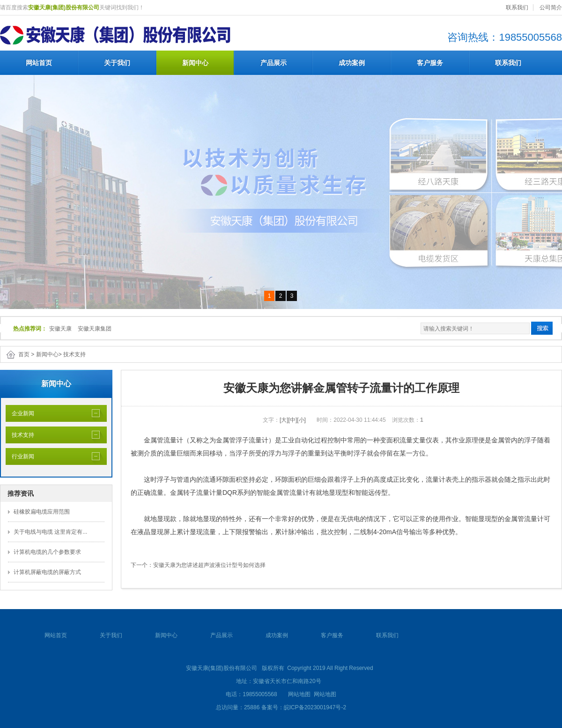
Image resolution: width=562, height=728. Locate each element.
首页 (24, 354)
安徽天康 (60, 329)
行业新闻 (20, 456)
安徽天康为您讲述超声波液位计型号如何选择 (209, 565)
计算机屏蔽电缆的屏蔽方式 (47, 572)
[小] (301, 420)
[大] (284, 420)
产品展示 (274, 63)
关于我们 (117, 63)
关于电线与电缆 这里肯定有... (50, 532)
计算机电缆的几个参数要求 (47, 552)
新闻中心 (195, 63)
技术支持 (74, 354)
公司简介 (551, 7)
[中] (293, 420)
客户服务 (430, 63)
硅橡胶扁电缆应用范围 (42, 512)
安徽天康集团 (95, 329)
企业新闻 (20, 413)
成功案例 (352, 63)
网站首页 (39, 63)
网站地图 (299, 694)
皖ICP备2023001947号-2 (315, 707)
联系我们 (517, 7)
